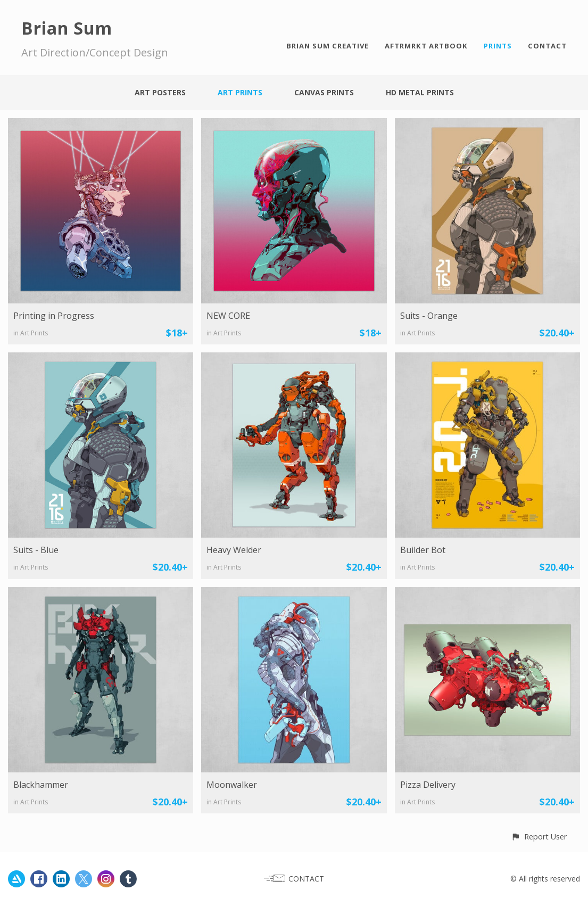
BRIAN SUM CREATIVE (328, 46)
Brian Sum (67, 28)
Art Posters (160, 92)
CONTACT (547, 46)
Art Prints (240, 92)
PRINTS (498, 46)
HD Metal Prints (420, 92)
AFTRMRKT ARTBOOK (426, 46)
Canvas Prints (324, 92)
